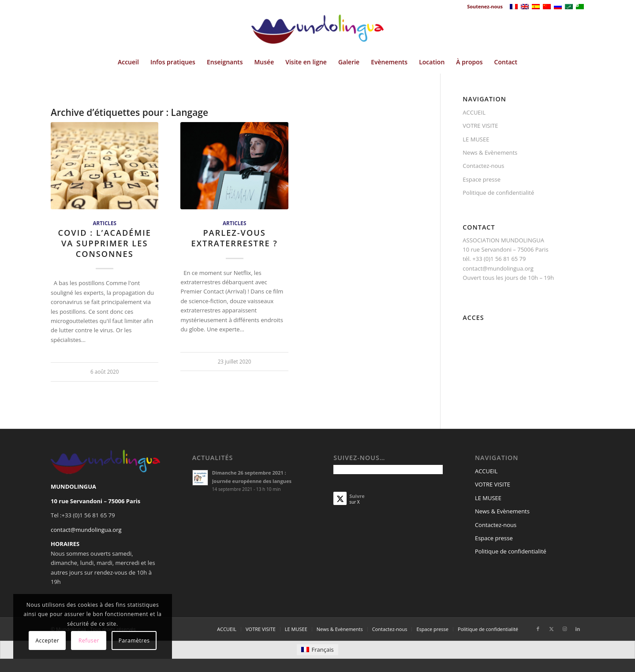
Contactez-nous (483, 166)
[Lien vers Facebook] (538, 629)
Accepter (47, 640)
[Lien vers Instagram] (564, 629)
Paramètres (134, 640)
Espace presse (482, 179)
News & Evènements (490, 152)
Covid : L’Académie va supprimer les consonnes (105, 243)
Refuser (89, 640)
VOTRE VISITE (480, 126)
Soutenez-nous (485, 6)
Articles (104, 223)
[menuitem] (483, 7)
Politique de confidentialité (498, 193)
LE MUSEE (476, 139)
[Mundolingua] (317, 32)
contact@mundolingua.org (86, 530)
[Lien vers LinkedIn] (578, 629)
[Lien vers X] (551, 629)
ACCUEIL (474, 112)
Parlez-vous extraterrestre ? (235, 238)
